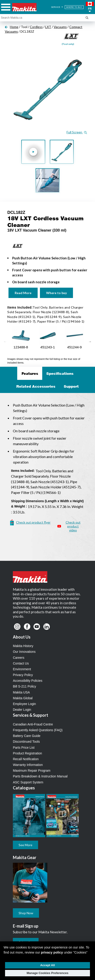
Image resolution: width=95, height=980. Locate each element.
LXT (48, 27)
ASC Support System (28, 782)
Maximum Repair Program (32, 771)
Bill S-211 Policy (24, 686)
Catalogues (24, 788)
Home (14, 27)
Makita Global (23, 698)
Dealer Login (22, 710)
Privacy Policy (23, 675)
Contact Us (21, 663)
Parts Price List (24, 748)
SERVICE (57, 7)
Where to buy (56, 293)
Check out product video (73, 526)
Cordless (36, 27)
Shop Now (26, 913)
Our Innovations (24, 652)
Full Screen (77, 132)
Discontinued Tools (26, 742)
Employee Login (24, 704)
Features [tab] (30, 373)
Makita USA (21, 692)
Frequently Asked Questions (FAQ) (38, 730)
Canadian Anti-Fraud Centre (33, 724)
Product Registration (27, 753)
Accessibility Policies (28, 681)
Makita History (23, 646)
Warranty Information (28, 765)
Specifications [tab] (60, 373)
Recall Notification (26, 759)
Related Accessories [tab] (36, 386)
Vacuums (60, 27)
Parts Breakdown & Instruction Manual (40, 776)
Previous (5, 342)
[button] (90, 7)
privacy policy (52, 952)
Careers (19, 658)
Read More (23, 293)
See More (25, 845)
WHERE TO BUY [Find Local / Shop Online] (74, 7)
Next (90, 342)
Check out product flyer (33, 522)
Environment (22, 669)
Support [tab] (71, 386)
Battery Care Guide (27, 736)
